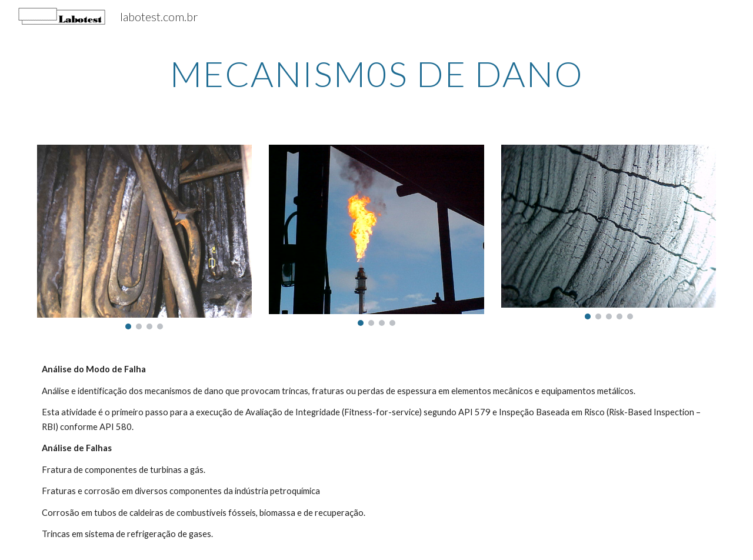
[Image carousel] (144, 237)
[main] (376, 74)
